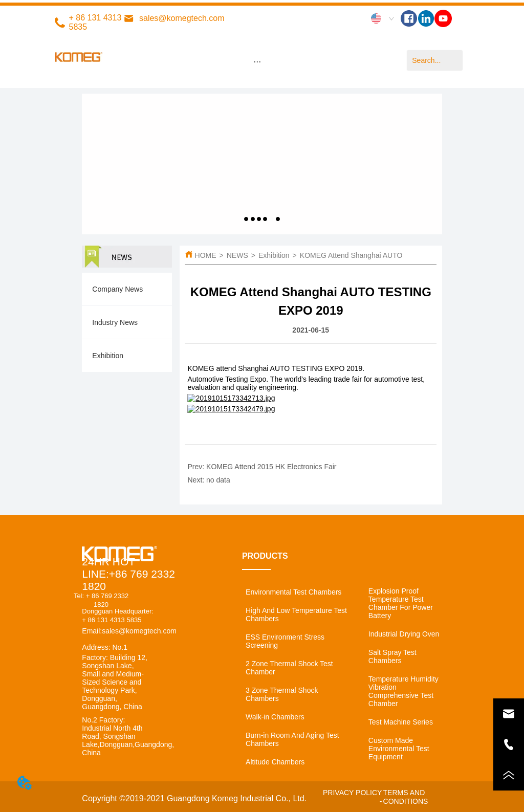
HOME (206, 255)
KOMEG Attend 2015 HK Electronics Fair (271, 467)
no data (218, 480)
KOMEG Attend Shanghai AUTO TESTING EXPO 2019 (388, 255)
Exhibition (274, 255)
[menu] (257, 61)
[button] (257, 62)
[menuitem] (257, 61)
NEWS (237, 255)
